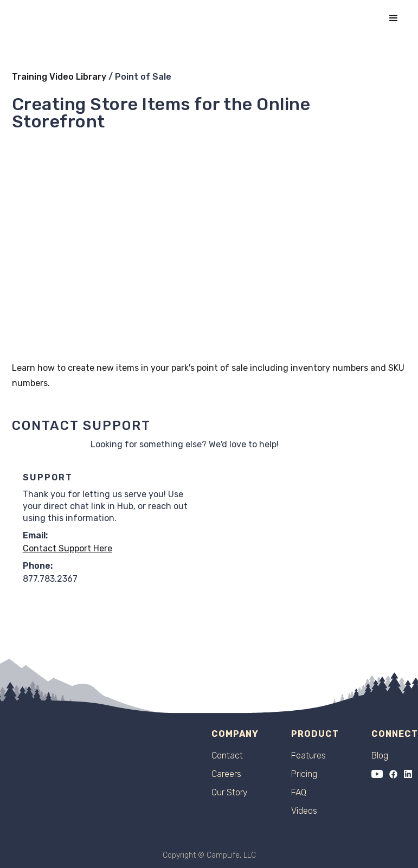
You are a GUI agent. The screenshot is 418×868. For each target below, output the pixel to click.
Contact (227, 756)
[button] (394, 18)
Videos (304, 811)
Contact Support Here (67, 548)
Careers (226, 774)
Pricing (304, 774)
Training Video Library (59, 77)
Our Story (230, 793)
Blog (380, 756)
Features (308, 756)
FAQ (299, 793)
